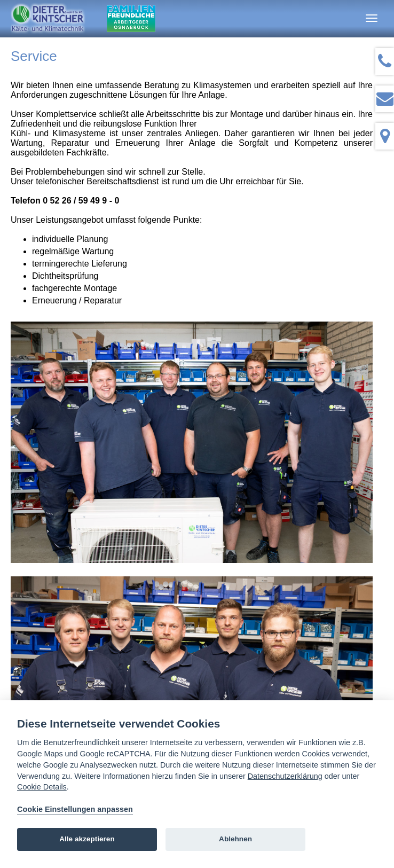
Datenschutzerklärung (285, 776)
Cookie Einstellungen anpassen (75, 809)
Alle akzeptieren (87, 839)
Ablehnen (235, 839)
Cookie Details (42, 787)
